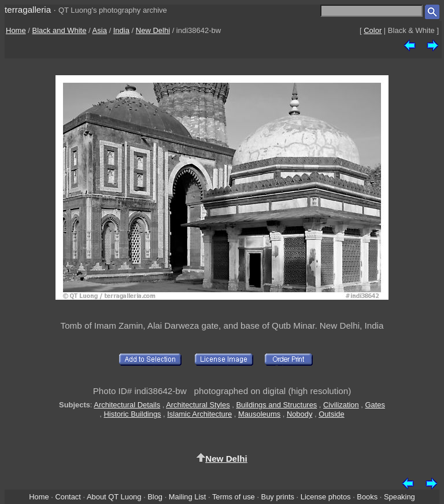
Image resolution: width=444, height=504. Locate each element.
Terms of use (234, 497)
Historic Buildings (133, 414)
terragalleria (28, 10)
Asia (100, 30)
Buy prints (278, 497)
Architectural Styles (198, 405)
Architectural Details (127, 405)
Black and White (60, 30)
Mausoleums (259, 414)
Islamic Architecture (199, 414)
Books (367, 497)
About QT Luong (114, 497)
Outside (331, 414)
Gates (375, 405)
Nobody (300, 414)
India (121, 30)
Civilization (341, 405)
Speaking (399, 497)
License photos (326, 497)
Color (373, 30)
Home (16, 30)
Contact (68, 497)
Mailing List (188, 497)
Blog (155, 497)
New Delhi (153, 30)
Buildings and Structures (276, 405)
